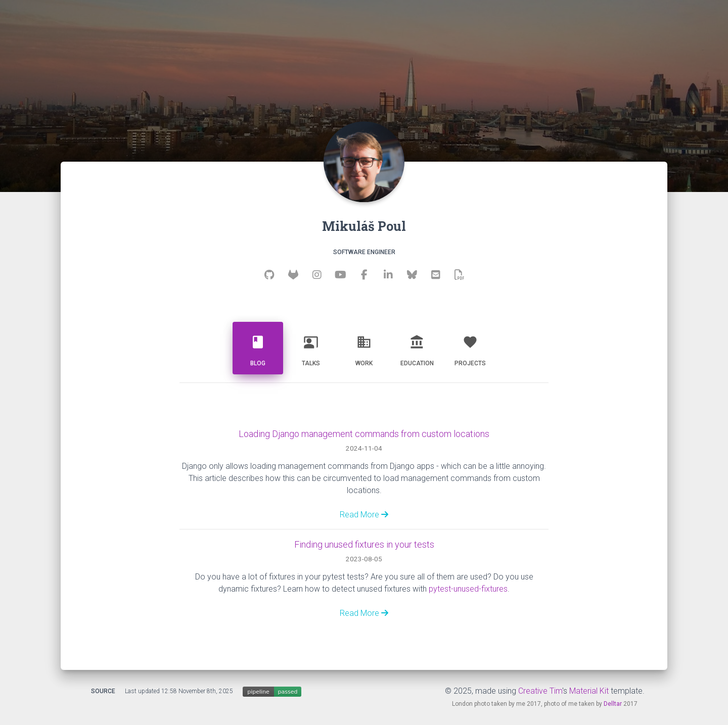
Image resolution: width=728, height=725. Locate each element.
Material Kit (589, 691)
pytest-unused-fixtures (468, 589)
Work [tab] (364, 347)
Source (103, 691)
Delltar (613, 704)
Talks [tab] (311, 347)
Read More (364, 515)
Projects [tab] (470, 347)
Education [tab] (417, 347)
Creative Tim (540, 691)
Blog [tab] (258, 347)
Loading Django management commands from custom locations (364, 434)
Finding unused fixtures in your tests (364, 544)
